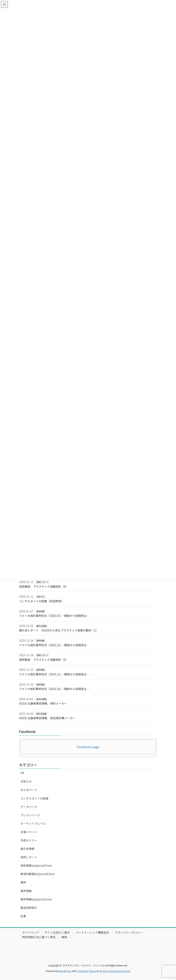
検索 (64, 937)
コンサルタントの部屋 (35, 798)
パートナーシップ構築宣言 (92, 932)
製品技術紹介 (29, 908)
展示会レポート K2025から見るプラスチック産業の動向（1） (59, 630)
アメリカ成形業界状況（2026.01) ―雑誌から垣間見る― (54, 616)
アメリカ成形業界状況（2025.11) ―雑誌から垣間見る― (54, 674)
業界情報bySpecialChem (36, 899)
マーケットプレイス (33, 823)
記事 (23, 916)
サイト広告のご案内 (57, 932)
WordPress (65, 971)
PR (22, 773)
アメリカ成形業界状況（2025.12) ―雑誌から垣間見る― (54, 645)
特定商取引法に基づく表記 (39, 937)
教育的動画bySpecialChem (38, 874)
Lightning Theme (87, 971)
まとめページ (29, 790)
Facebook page (88, 747)
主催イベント (29, 832)
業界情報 (40, 611)
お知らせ (40, 597)
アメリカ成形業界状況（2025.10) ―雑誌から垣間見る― (54, 689)
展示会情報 (41, 626)
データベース (29, 807)
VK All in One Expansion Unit (115, 971)
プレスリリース (30, 815)
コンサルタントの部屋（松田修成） (42, 601)
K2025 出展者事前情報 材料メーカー (43, 703)
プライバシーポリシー (129, 932)
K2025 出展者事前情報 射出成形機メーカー (47, 718)
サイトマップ (31, 932)
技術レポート (42, 582)
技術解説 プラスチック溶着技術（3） (44, 660)
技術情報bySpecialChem (36, 865)
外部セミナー (29, 840)
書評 (23, 882)
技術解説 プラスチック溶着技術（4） (44, 586)
